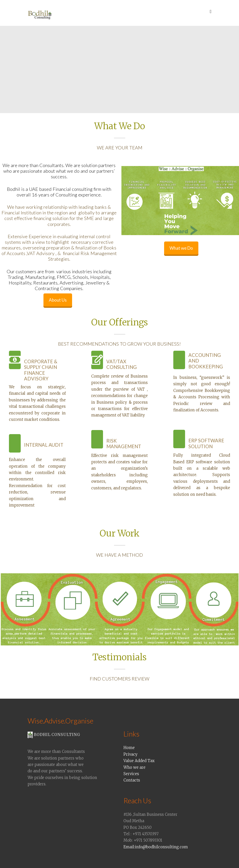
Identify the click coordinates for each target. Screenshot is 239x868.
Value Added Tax (139, 761)
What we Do (181, 248)
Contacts (132, 780)
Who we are (134, 767)
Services (131, 774)
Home (129, 748)
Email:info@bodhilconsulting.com (156, 847)
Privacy (130, 754)
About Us (58, 300)
